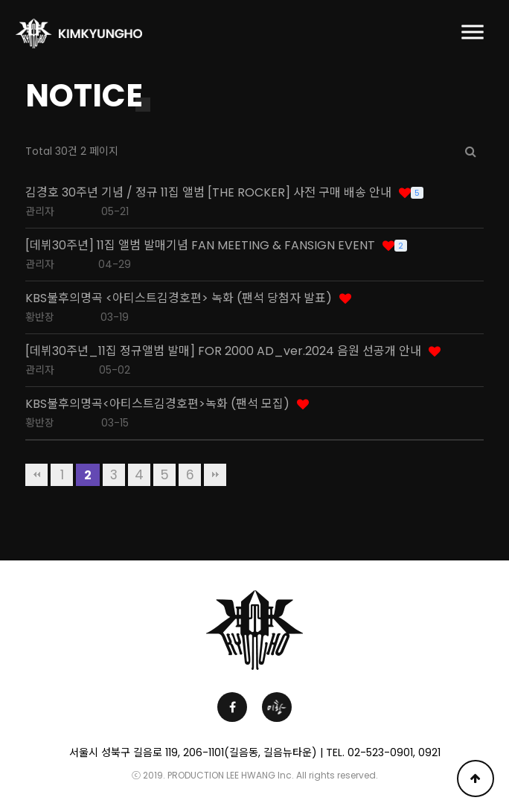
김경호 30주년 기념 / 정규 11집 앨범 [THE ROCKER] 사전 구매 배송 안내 (208, 193)
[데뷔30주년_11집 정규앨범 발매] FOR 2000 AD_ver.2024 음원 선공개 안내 (223, 351)
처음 (36, 475)
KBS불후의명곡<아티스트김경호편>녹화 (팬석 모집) (157, 404)
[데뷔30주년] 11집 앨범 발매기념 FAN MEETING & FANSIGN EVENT (200, 246)
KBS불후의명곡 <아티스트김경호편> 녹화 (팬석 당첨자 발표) (179, 298)
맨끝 (215, 475)
